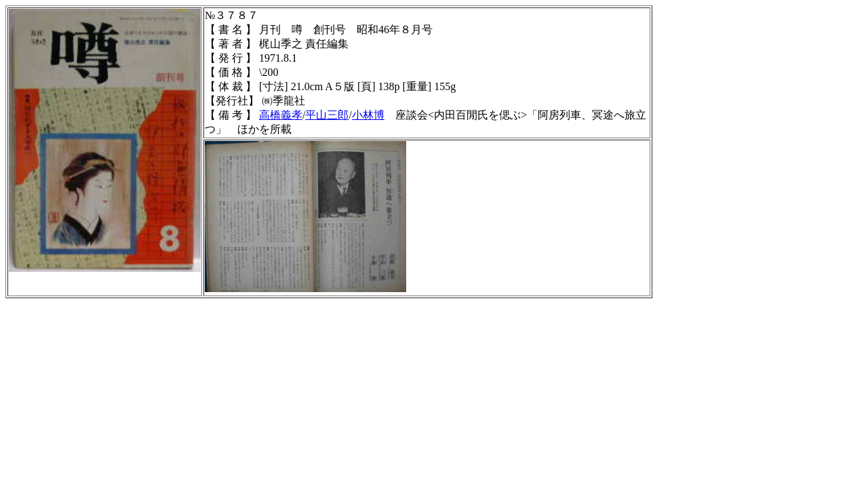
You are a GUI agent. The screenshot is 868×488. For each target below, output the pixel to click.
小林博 (368, 115)
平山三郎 (327, 115)
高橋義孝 (281, 115)
